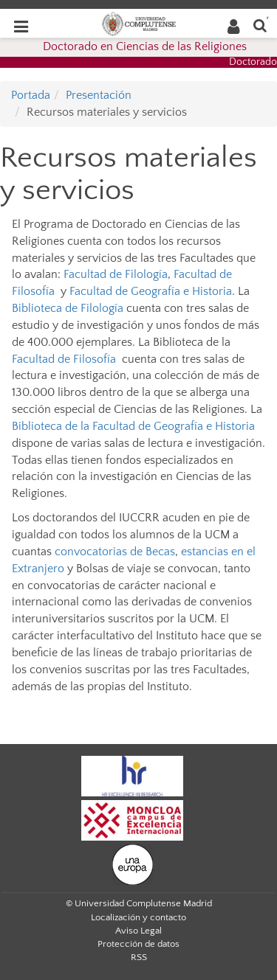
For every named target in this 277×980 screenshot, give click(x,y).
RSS (139, 957)
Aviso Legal (138, 931)
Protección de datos (138, 944)
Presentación (99, 95)
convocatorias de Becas (115, 552)
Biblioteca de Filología (68, 308)
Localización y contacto (138, 917)
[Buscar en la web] (260, 25)
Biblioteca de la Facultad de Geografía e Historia (133, 426)
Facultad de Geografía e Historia (151, 291)
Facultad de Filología (116, 274)
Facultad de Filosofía (64, 359)
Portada (31, 95)
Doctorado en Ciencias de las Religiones (145, 46)
